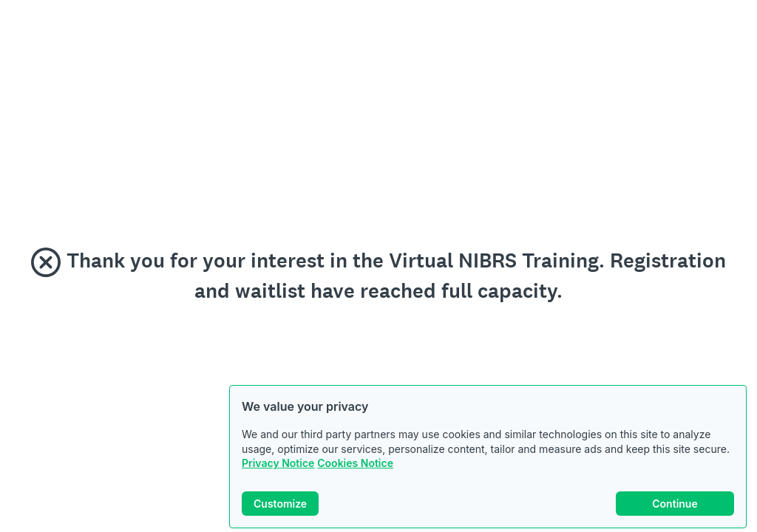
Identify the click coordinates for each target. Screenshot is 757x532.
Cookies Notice (355, 463)
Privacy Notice (278, 463)
